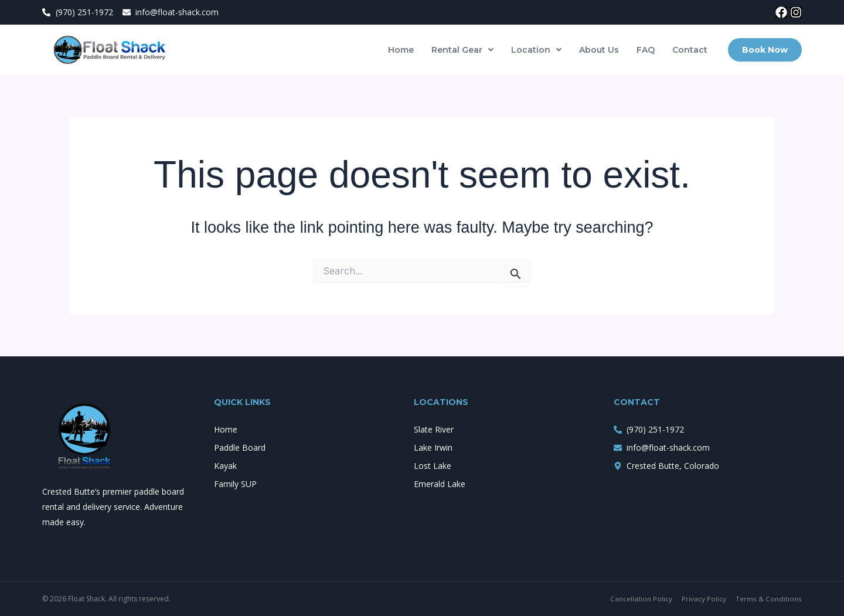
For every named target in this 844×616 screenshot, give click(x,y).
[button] (462, 50)
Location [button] (536, 50)
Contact (690, 50)
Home (401, 50)
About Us (599, 50)
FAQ (646, 50)
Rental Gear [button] (462, 50)
